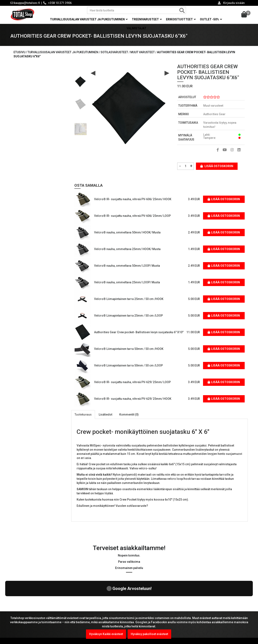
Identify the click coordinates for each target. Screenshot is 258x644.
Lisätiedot (105, 415)
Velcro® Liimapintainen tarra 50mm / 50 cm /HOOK (129, 349)
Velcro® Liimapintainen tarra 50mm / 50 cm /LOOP (128, 365)
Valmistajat (136, 28)
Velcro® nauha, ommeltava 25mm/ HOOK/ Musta (127, 249)
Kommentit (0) (129, 415)
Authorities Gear (214, 114)
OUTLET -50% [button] (211, 19)
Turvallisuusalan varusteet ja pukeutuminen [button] (89, 19)
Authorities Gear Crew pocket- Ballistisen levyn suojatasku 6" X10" (139, 332)
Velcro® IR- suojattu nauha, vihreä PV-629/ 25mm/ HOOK (133, 399)
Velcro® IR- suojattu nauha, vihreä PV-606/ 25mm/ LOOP (132, 216)
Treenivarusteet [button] (147, 19)
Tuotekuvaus (83, 415)
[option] (81, 80)
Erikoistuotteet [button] (181, 19)
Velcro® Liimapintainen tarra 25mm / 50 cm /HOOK (129, 299)
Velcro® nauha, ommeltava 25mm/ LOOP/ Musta (127, 282)
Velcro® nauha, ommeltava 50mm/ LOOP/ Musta (127, 266)
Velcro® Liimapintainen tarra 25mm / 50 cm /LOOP (128, 316)
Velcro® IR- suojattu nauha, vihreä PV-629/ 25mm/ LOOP (132, 382)
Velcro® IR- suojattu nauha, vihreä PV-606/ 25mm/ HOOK (133, 199)
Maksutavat (142, 607)
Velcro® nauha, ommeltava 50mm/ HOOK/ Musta (127, 232)
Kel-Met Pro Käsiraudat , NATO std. (106, 611)
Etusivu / (21, 52)
